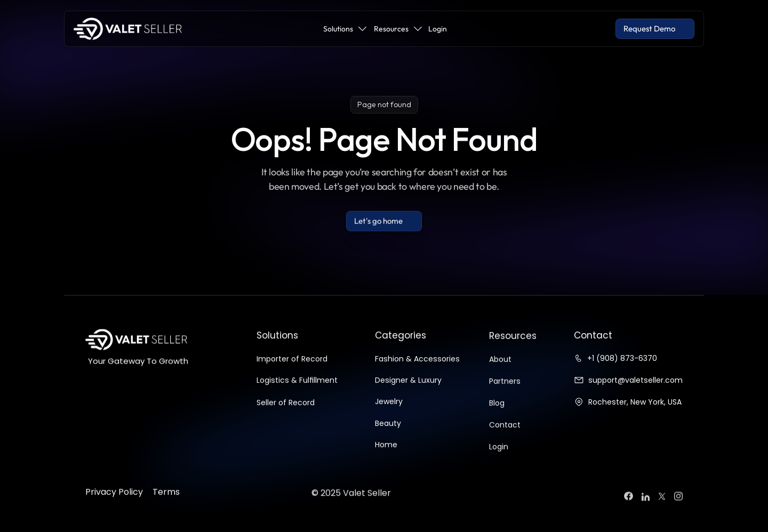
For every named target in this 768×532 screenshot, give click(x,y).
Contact (505, 443)
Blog (497, 421)
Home (386, 455)
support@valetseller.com (635, 380)
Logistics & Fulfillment (297, 391)
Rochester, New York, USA (635, 402)
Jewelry (389, 412)
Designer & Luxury (408, 391)
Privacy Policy (114, 510)
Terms (166, 510)
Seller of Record (286, 413)
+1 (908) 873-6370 (622, 358)
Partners (505, 399)
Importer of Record (292, 369)
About (500, 377)
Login (499, 465)
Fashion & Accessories (417, 369)
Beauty (388, 434)
